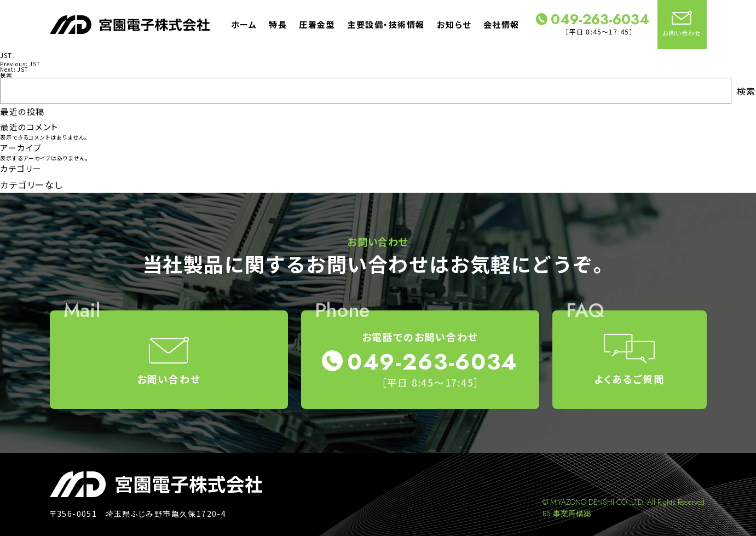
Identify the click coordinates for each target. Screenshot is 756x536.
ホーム (244, 24)
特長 (278, 24)
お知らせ (454, 24)
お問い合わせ (682, 24)
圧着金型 (317, 24)
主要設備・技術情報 (386, 24)
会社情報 (501, 24)
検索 (6, 75)
